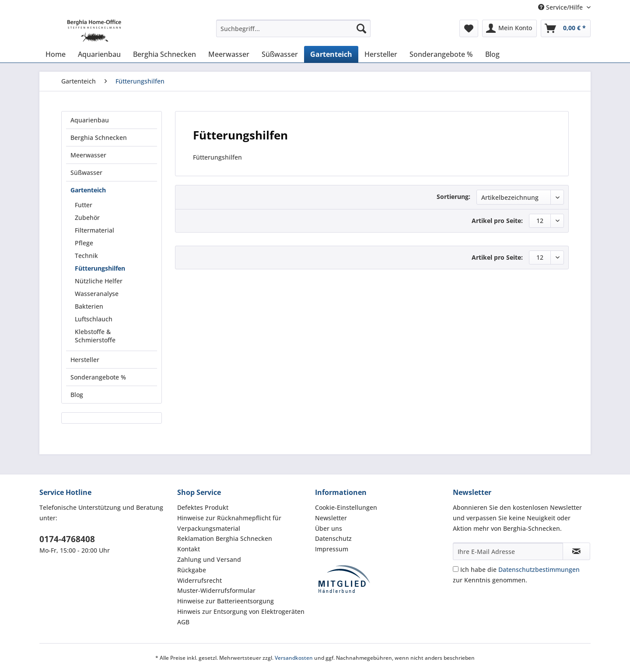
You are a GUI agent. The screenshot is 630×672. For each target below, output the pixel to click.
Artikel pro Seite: (497, 221)
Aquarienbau (90, 120)
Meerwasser (88, 155)
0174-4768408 (67, 539)
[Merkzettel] (469, 28)
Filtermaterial (94, 230)
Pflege (84, 243)
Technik (86, 256)
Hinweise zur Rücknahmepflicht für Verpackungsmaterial (229, 523)
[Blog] (492, 54)
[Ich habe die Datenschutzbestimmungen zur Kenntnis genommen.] (456, 569)
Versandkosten (294, 658)
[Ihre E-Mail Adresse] (508, 551)
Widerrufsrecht (199, 580)
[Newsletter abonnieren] (576, 551)
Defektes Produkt (203, 507)
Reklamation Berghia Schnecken (225, 538)
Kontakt (189, 549)
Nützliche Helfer (99, 281)
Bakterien (89, 306)
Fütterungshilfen (100, 268)
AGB (183, 622)
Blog (77, 395)
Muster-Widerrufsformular (216, 590)
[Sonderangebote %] (441, 54)
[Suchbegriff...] (293, 28)
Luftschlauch (94, 319)
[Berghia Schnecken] (164, 54)
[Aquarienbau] (99, 54)
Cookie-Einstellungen (346, 507)
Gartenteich (88, 190)
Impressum (332, 549)
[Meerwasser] (229, 54)
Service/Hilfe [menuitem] (561, 7)
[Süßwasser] (280, 54)
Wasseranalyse (97, 294)
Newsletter (331, 518)
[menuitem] (293, 33)
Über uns (329, 528)
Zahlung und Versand (209, 559)
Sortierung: (453, 197)
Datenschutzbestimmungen (539, 569)
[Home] (56, 54)
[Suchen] (361, 28)
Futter (84, 205)
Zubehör (87, 218)
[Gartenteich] (331, 54)
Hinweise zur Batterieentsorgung (226, 601)
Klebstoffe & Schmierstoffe (95, 336)
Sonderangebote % (98, 377)
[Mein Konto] (509, 28)
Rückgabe (192, 570)
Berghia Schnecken (99, 138)
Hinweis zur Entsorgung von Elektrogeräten (241, 611)
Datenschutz (333, 538)
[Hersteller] (381, 54)
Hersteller (85, 360)
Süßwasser (86, 172)
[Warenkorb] (566, 28)
